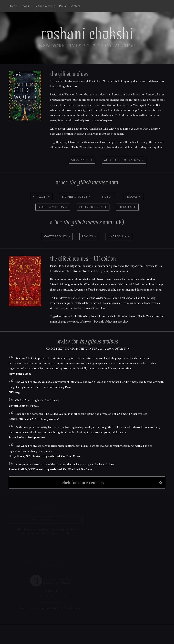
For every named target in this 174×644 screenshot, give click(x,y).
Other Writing (46, 6)
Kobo (107, 197)
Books (25, 6)
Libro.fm (126, 207)
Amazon (40, 197)
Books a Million (51, 207)
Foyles (87, 236)
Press (62, 6)
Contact (75, 6)
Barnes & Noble (74, 197)
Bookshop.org (91, 207)
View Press (80, 160)
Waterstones (55, 236)
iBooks (132, 197)
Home (13, 6)
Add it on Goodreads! (122, 160)
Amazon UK (117, 236)
